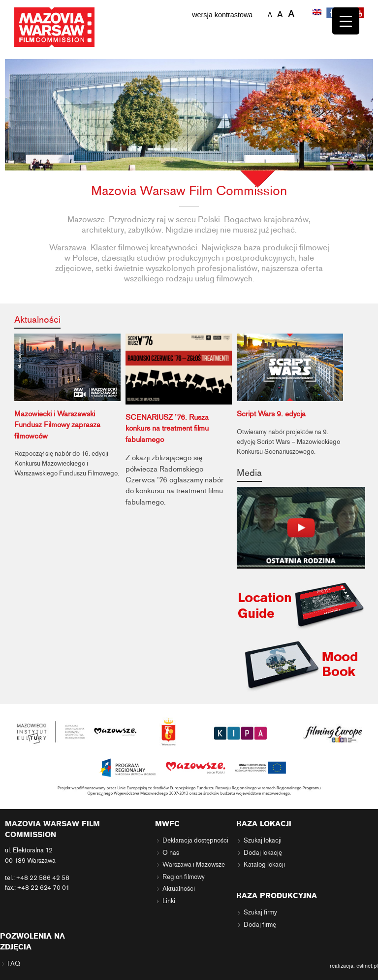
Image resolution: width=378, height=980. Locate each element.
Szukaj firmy (260, 912)
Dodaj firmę (260, 925)
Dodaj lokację (263, 853)
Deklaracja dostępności (195, 841)
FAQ (14, 964)
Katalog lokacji (264, 865)
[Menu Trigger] (346, 21)
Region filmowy (184, 877)
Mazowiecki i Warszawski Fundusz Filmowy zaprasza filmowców (57, 425)
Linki (169, 901)
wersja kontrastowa (222, 15)
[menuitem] (318, 13)
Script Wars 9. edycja (271, 414)
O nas (171, 853)
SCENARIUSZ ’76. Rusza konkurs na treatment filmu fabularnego (167, 428)
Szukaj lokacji (263, 841)
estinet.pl (367, 966)
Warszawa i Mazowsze (194, 865)
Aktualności (37, 320)
